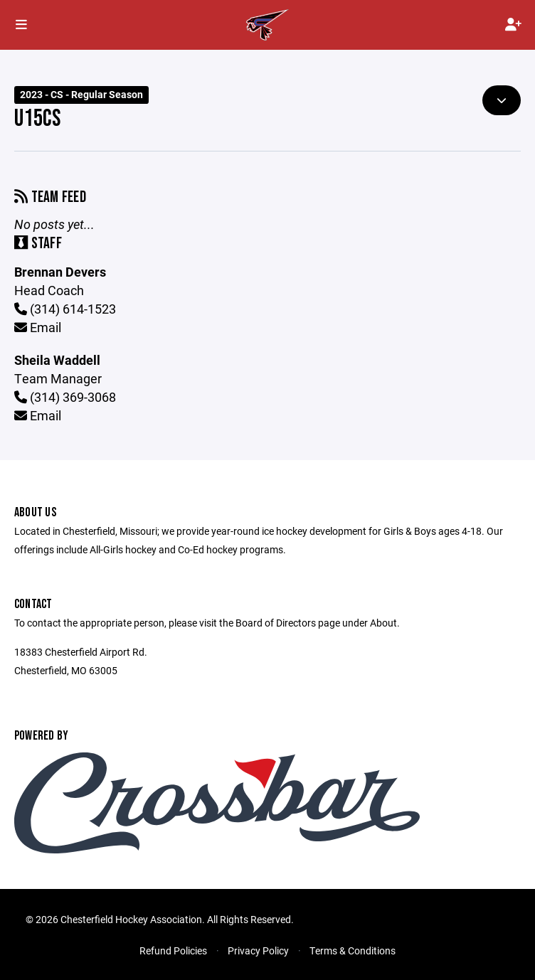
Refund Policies (173, 950)
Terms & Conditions (353, 950)
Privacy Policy (258, 950)
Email (38, 327)
